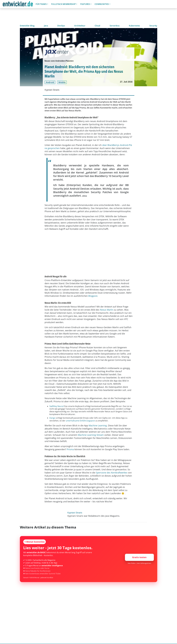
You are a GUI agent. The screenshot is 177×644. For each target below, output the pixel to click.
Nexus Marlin (107, 310)
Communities (102, 4)
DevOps (61, 26)
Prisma (70, 449)
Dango (52, 418)
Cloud (97, 26)
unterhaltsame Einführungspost (80, 421)
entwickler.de (18, 5)
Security (153, 26)
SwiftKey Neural (57, 406)
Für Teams (41, 4)
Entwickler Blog (27, 26)
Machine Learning (98, 425)
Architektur (80, 26)
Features (85, 4)
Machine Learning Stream (91, 435)
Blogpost (93, 296)
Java (46, 26)
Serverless (115, 26)
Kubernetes (134, 26)
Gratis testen (139, 557)
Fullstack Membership (63, 4)
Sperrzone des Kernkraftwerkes (112, 473)
